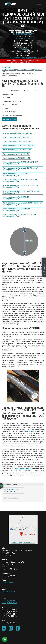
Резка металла (29, 431)
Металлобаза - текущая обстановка (23, 58)
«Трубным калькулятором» (22, 469)
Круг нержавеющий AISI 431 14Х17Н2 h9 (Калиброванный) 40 (19, 215)
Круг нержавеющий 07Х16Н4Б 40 (16, 138)
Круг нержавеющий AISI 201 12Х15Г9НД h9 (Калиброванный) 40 (20, 163)
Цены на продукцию (23, 34)
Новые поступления (23, 39)
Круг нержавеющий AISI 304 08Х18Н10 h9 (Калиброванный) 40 (20, 180)
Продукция (6, 67)
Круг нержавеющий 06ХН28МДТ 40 (17, 133)
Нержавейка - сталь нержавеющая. (13, 490)
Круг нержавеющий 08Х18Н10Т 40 (17, 142)
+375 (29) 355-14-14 (9, 601)
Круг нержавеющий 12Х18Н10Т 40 (17, 150)
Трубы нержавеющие (13, 498)
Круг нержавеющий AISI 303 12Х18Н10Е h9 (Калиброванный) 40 (20, 169)
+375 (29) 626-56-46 (9, 603)
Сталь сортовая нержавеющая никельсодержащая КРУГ (22, 71)
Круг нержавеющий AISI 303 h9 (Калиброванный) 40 (15, 175)
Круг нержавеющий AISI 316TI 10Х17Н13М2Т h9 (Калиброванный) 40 (22, 204)
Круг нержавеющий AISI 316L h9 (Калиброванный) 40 (16, 198)
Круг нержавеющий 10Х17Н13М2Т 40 (18, 146)
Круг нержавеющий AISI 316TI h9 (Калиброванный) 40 (16, 210)
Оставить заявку (23, 50)
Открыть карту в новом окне (23, 543)
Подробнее (31, 62)
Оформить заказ (9, 119)
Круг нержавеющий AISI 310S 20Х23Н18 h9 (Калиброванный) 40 (20, 186)
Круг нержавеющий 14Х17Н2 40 (16, 154)
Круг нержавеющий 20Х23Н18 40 (16, 158)
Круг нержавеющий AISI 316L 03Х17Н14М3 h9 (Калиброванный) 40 (21, 192)
